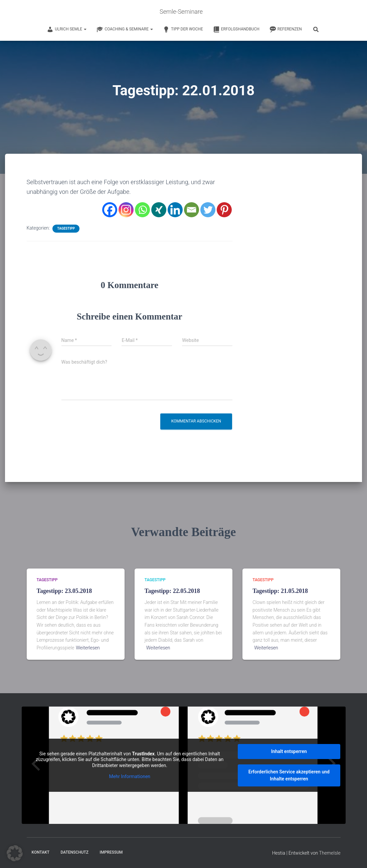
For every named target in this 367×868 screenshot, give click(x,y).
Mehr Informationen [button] (129, 776)
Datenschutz (75, 852)
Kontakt (41, 852)
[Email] (192, 210)
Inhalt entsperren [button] (289, 751)
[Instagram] (126, 210)
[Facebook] (110, 210)
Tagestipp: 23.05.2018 (64, 591)
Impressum (111, 852)
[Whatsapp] (142, 210)
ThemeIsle (330, 853)
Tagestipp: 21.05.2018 (280, 591)
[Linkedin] (175, 210)
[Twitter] (208, 210)
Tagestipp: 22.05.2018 (172, 591)
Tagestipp (66, 228)
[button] (15, 853)
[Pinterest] (224, 210)
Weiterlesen (88, 648)
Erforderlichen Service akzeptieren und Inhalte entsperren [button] (289, 775)
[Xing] (159, 210)
